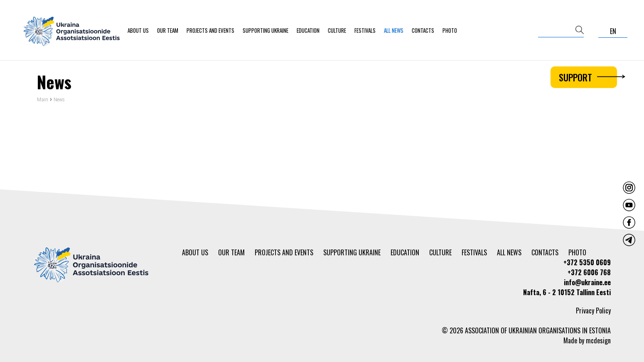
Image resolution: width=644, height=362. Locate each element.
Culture (337, 30)
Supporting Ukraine (265, 30)
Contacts (423, 30)
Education (308, 30)
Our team (168, 30)
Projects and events (210, 30)
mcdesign (598, 340)
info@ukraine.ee (587, 282)
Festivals (365, 30)
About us (138, 30)
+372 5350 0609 (587, 262)
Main (43, 101)
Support (588, 77)
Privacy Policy (593, 311)
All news (394, 30)
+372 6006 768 (589, 272)
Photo (450, 30)
